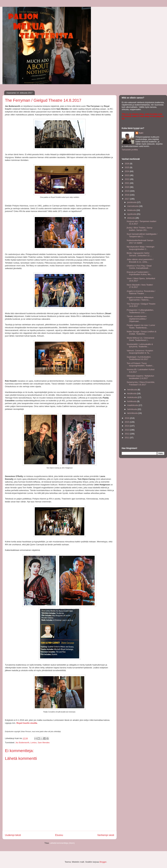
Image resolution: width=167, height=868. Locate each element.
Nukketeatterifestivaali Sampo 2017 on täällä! (140, 242)
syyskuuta (132, 214)
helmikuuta (132, 409)
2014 (127, 426)
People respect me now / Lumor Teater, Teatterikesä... (141, 326)
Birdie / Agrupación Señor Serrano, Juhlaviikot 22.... (139, 254)
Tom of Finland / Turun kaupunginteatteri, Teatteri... (140, 364)
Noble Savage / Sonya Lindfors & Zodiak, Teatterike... (141, 333)
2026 (127, 164)
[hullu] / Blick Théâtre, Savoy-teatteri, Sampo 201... (140, 229)
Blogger (103, 862)
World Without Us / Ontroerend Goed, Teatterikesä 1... (140, 339)
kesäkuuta (132, 393)
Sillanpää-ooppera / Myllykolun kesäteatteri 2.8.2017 (140, 377)
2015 (127, 422)
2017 (127, 199)
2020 (127, 187)
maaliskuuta (133, 405)
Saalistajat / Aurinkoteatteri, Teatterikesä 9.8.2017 (139, 358)
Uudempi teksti (13, 835)
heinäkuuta (132, 390)
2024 (127, 171)
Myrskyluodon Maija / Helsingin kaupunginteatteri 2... (140, 248)
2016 (127, 418)
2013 (127, 430)
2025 (127, 167)
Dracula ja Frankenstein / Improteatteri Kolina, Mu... (139, 273)
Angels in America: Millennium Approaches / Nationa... (140, 299)
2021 (127, 183)
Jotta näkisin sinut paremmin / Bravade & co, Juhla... (140, 261)
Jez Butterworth (22, 743)
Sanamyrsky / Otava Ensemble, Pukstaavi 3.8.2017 (141, 383)
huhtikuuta (132, 401)
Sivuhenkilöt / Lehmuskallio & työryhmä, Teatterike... (140, 345)
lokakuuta (132, 210)
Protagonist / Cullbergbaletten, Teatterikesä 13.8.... (140, 311)
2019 (127, 191)
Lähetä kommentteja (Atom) (62, 843)
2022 (127, 179)
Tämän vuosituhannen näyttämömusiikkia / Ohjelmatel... (137, 319)
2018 (127, 195)
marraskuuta (133, 206)
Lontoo (34, 743)
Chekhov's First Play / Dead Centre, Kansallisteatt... (139, 267)
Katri (141, 133)
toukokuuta (132, 397)
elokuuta (131, 218)
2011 (127, 438)
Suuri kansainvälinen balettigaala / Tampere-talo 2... (142, 235)
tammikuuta (133, 413)
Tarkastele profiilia (130, 150)
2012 (127, 434)
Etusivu (59, 835)
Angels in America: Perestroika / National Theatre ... (141, 292)
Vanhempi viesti (106, 835)
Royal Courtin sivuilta (27, 723)
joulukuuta (132, 202)
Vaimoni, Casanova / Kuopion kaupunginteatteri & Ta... (140, 352)
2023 (127, 175)
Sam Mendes (44, 743)
